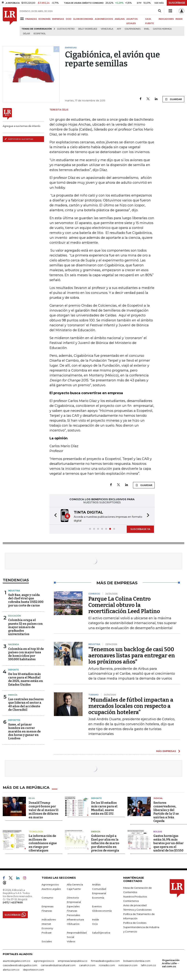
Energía (13, 695)
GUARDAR (173, 99)
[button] (54, 516)
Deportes (14, 720)
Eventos (97, 906)
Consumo (47, 897)
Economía (98, 897)
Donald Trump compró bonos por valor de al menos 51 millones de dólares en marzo (44, 810)
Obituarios (73, 924)
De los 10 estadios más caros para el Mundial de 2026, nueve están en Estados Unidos (26, 679)
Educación (15, 616)
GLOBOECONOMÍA (83, 19)
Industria (14, 591)
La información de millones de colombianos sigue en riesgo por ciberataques (43, 843)
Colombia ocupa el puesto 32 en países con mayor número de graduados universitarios (25, 627)
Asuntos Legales (51, 889)
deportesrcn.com (34, 969)
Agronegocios (50, 884)
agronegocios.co (44, 961)
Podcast (47, 932)
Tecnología (36, 831)
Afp (119, 29)
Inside (96, 919)
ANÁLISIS (120, 19)
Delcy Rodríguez (88, 29)
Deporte (14, 670)
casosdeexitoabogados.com (20, 965)
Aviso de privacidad (135, 905)
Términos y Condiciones (137, 909)
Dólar (26, 34)
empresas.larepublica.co (73, 961)
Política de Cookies (135, 923)
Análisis (96, 884)
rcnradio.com (107, 965)
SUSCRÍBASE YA (140, 529)
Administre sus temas (19, 139)
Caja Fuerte (74, 889)
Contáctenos (131, 901)
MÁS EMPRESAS (166, 751)
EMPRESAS (58, 19)
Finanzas (47, 911)
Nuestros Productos (135, 896)
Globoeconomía (102, 911)
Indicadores (49, 919)
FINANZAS (31, 19)
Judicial (158, 798)
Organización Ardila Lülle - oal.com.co (171, 963)
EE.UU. (32, 798)
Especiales (73, 906)
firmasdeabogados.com (105, 961)
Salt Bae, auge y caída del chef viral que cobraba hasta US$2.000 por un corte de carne (26, 600)
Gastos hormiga (162, 29)
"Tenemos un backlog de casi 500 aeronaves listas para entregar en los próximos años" (132, 656)
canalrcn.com (87, 965)
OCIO (69, 19)
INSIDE (179, 19)
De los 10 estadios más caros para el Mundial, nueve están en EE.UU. (104, 808)
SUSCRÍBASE (177, 3)
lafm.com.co (149, 965)
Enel (147, 29)
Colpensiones (133, 29)
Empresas (47, 906)
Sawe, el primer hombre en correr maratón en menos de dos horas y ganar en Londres (24, 732)
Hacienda (14, 644)
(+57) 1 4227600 (13, 902)
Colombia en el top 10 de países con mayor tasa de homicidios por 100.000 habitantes (26, 654)
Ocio (95, 924)
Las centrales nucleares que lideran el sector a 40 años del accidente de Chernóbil (26, 704)
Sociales (47, 941)
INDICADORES (166, 19)
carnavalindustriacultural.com (58, 965)
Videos (71, 941)
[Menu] (23, 19)
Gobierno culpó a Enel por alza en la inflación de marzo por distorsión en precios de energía (105, 843)
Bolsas (158, 831)
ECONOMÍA (45, 19)
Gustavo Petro (66, 29)
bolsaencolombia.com (137, 961)
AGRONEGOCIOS (104, 19)
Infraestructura (75, 919)
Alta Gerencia (75, 884)
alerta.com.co (11, 969)
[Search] (160, 11)
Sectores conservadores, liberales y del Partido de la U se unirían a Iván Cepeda (166, 812)
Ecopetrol (40, 34)
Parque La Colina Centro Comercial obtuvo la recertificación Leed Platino (124, 605)
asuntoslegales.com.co (16, 961)
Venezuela (107, 29)
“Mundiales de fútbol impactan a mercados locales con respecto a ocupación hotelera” (131, 706)
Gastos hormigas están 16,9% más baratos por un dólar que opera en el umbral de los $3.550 (168, 843)
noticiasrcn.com (128, 965)
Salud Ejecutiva (101, 932)
